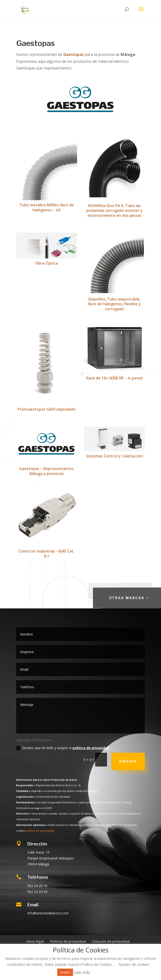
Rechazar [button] (98, 972)
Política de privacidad (68, 941)
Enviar (128, 761)
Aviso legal (35, 941)
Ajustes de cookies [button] (134, 964)
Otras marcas (136, 598)
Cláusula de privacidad (111, 941)
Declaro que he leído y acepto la (63, 748)
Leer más (82, 972)
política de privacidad (91, 748)
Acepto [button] (65, 972)
